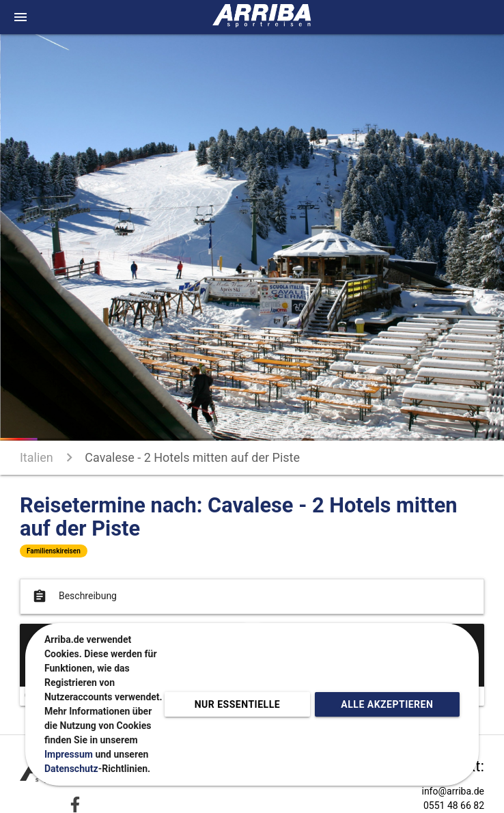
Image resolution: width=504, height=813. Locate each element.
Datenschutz (71, 769)
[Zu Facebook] (75, 804)
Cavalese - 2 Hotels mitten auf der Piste (192, 457)
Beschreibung (73, 596)
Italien (37, 457)
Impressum (69, 754)
